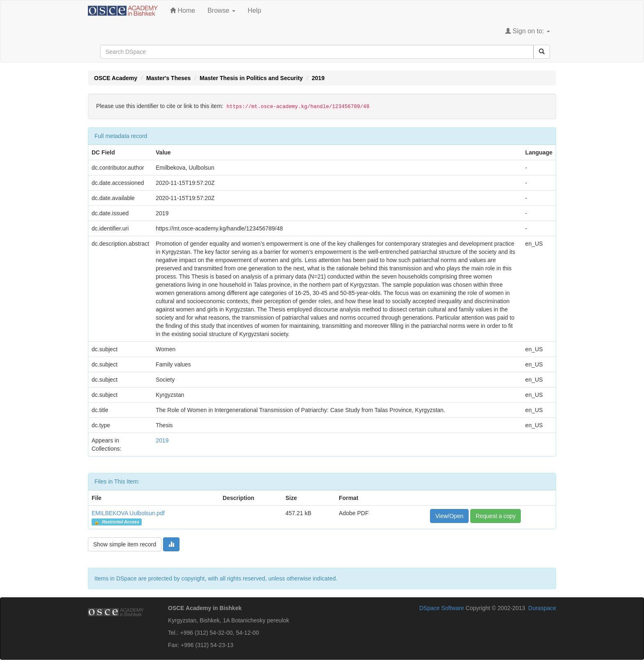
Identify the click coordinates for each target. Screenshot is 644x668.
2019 (318, 78)
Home (183, 10)
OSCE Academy (116, 78)
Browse (221, 10)
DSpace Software (442, 608)
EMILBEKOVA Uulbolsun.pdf (128, 513)
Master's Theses (168, 78)
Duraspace (542, 608)
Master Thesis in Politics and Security (251, 78)
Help (254, 10)
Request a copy (496, 516)
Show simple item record (125, 544)
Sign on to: (528, 31)
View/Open (449, 516)
